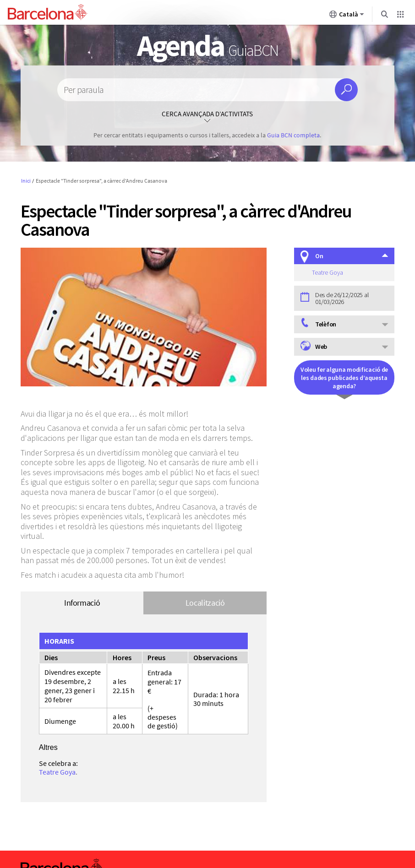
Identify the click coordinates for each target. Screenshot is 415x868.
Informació (82, 603)
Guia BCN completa (293, 135)
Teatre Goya (57, 772)
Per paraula (84, 90)
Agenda (207, 45)
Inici (26, 181)
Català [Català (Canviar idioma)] (347, 16)
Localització (205, 603)
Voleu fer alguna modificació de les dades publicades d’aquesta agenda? (344, 378)
